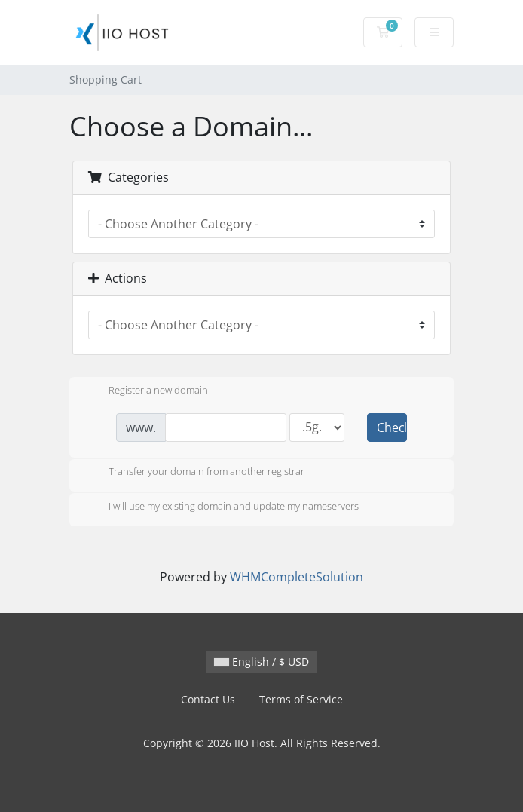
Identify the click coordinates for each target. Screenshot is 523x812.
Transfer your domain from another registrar (194, 473)
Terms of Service (301, 699)
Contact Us (208, 699)
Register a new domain (146, 391)
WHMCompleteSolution (297, 577)
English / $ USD (261, 662)
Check (392, 427)
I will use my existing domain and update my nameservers (222, 507)
